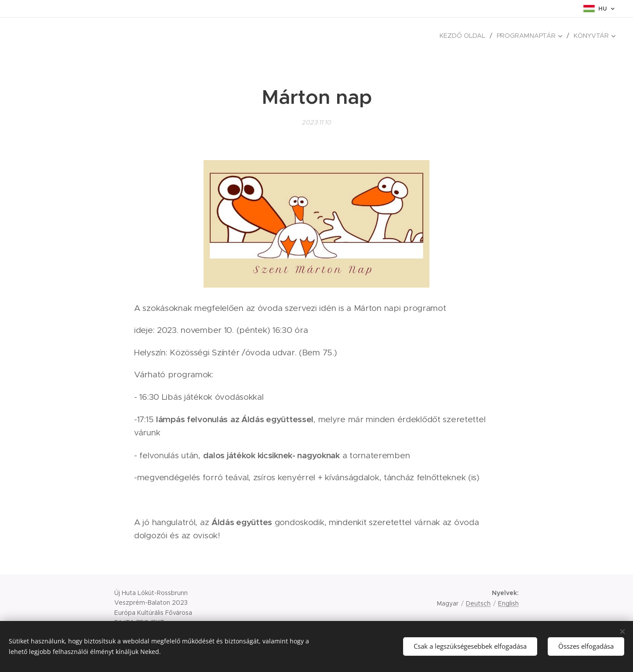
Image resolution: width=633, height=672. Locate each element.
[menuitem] (468, 36)
